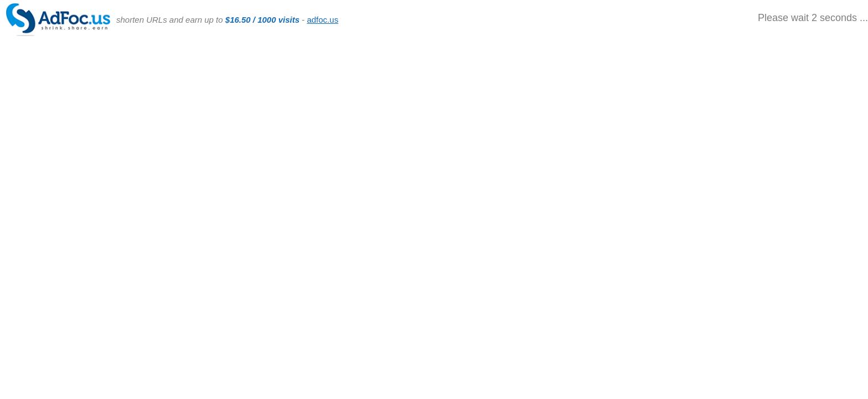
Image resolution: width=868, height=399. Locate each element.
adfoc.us (322, 20)
